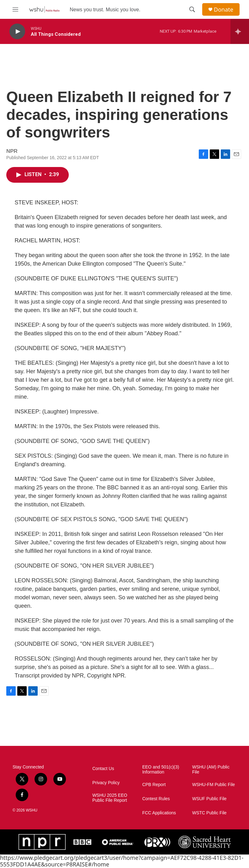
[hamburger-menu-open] (15, 9)
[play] (17, 32)
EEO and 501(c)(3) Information (161, 770)
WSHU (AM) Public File (211, 770)
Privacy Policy (106, 783)
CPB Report (154, 785)
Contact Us (103, 769)
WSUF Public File (209, 799)
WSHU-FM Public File (214, 785)
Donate (224, 10)
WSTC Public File (209, 813)
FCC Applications (159, 813)
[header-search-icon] (192, 9)
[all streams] (240, 31)
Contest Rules (156, 799)
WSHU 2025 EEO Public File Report (110, 798)
